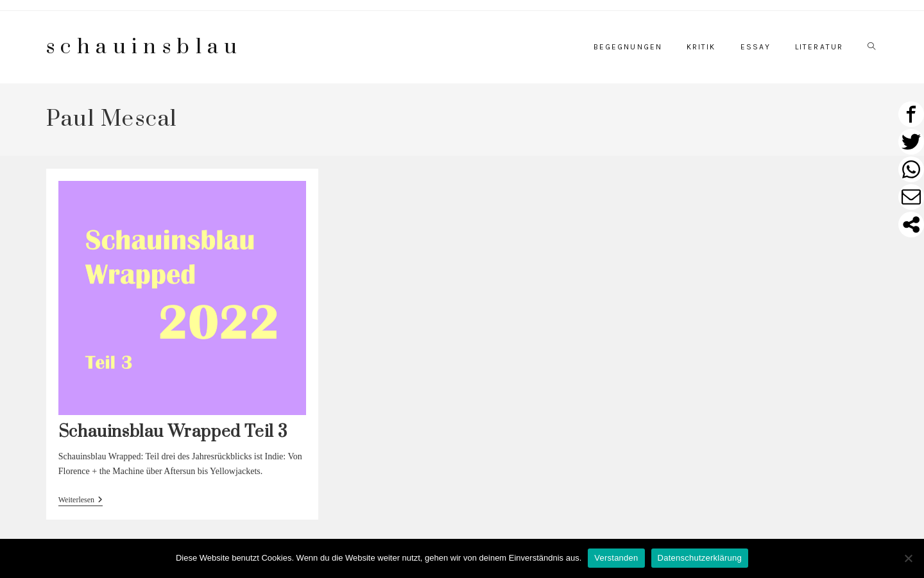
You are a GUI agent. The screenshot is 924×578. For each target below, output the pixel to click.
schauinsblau (145, 47)
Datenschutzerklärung (700, 558)
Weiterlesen (81, 501)
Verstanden (616, 558)
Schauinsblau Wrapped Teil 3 (173, 432)
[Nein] (908, 558)
